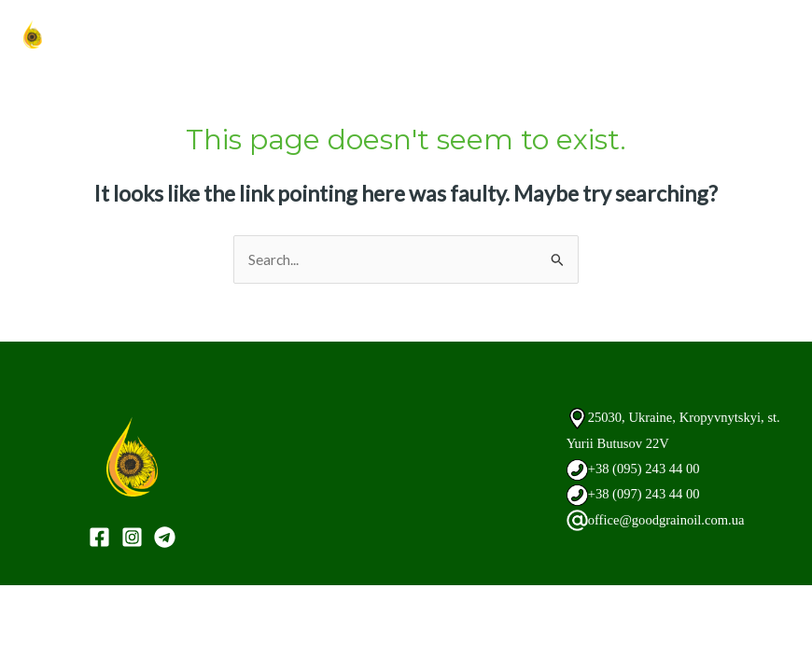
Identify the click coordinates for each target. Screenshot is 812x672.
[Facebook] (99, 537)
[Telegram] (165, 537)
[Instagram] (132, 537)
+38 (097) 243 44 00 (648, 493)
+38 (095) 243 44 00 (648, 468)
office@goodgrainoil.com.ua (671, 519)
